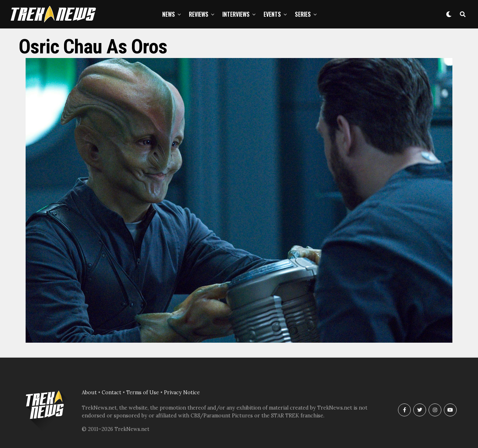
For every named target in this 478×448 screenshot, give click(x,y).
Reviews (199, 14)
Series (303, 14)
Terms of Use (143, 392)
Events (272, 14)
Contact (111, 392)
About (89, 392)
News (169, 14)
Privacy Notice (182, 392)
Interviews (236, 14)
